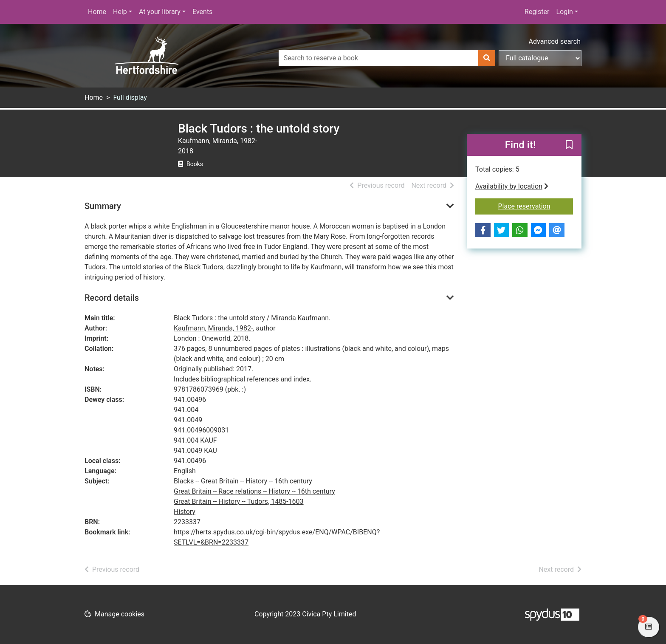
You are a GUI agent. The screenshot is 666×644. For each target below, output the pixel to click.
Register (537, 12)
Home (97, 12)
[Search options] (540, 58)
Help (120, 12)
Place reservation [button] (536, 206)
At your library (160, 12)
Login (564, 12)
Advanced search (555, 41)
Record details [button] (112, 298)
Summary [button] (103, 206)
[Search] (487, 58)
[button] (569, 145)
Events (202, 12)
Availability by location (512, 186)
